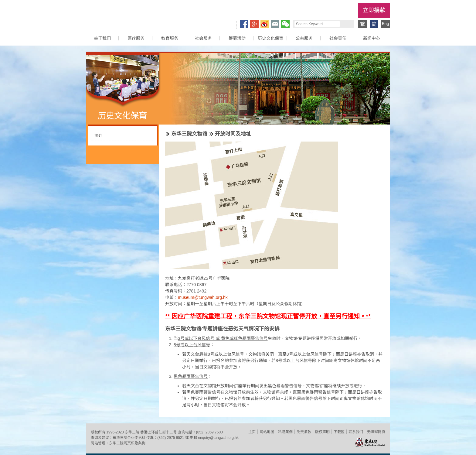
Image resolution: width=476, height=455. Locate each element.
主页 (252, 432)
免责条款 (304, 432)
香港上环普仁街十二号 (158, 432)
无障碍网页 (376, 432)
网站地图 (267, 432)
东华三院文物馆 (189, 134)
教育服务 (170, 38)
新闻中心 (372, 38)
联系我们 (356, 432)
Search (346, 24)
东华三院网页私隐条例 (127, 443)
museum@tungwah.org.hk (203, 297)
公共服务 (304, 38)
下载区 (339, 432)
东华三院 (121, 14)
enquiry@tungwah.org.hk (218, 438)
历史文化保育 (270, 38)
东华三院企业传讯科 (129, 438)
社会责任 (338, 38)
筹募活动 (237, 38)
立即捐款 (374, 10)
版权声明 (322, 432)
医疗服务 (136, 38)
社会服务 (203, 38)
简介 (98, 136)
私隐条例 (285, 432)
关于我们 (102, 38)
